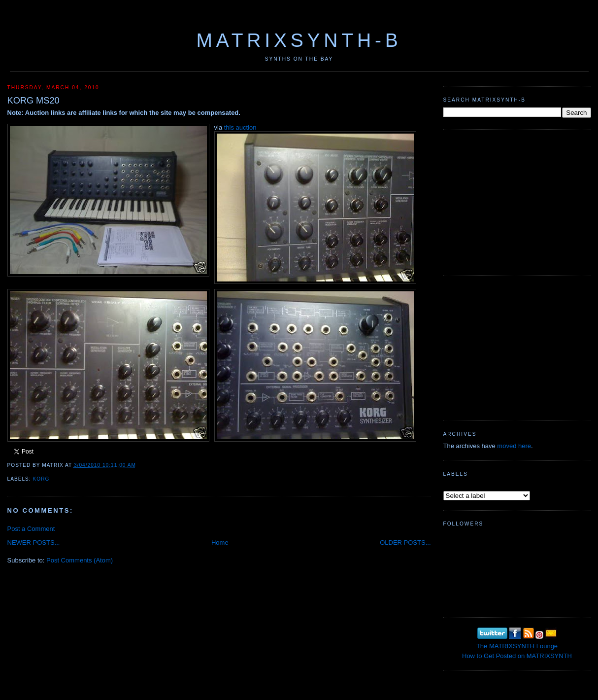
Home (220, 542)
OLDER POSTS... (405, 542)
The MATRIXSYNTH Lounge (517, 646)
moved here (514, 446)
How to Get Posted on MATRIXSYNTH (517, 656)
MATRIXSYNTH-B (299, 40)
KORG (41, 479)
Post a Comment (31, 529)
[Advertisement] (517, 201)
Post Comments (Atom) (80, 560)
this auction (240, 127)
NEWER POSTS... (34, 542)
